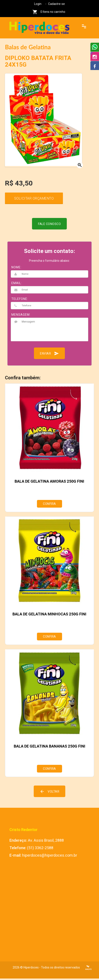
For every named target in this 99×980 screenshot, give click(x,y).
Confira (49, 505)
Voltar (49, 793)
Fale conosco (49, 225)
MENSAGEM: (21, 316)
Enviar (49, 355)
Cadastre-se (56, 4)
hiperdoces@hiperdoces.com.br (50, 857)
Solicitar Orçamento (34, 200)
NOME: (16, 269)
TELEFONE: (20, 300)
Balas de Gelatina (28, 47)
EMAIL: (17, 285)
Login (38, 4)
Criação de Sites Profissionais (88, 969)
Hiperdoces (31, 969)
